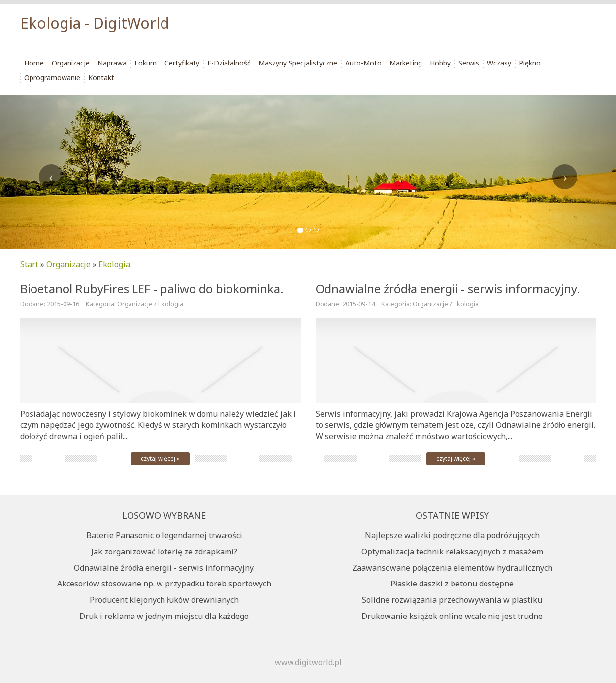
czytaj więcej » (160, 459)
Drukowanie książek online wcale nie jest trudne (452, 616)
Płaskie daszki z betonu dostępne (452, 584)
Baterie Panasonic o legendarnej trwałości (164, 535)
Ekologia (114, 264)
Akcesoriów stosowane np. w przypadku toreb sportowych (164, 584)
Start (29, 264)
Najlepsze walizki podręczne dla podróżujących (452, 535)
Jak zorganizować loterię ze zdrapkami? (164, 552)
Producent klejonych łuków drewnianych (164, 600)
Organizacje (68, 264)
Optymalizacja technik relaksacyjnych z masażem (452, 552)
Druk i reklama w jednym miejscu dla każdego (164, 616)
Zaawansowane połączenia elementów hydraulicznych (452, 568)
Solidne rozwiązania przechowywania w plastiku (452, 600)
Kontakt (101, 78)
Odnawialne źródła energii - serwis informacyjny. (164, 568)
